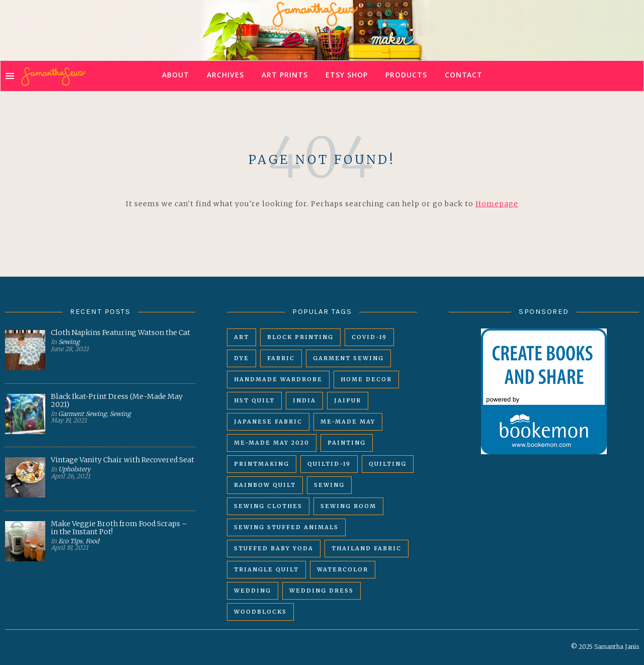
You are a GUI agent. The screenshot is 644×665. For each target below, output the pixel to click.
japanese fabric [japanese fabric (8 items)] (268, 422)
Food (92, 541)
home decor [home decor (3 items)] (366, 379)
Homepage (497, 204)
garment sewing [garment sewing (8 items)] (348, 358)
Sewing (69, 342)
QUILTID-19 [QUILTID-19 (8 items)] (329, 464)
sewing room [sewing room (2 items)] (348, 506)
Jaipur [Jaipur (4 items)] (348, 400)
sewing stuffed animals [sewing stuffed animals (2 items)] (286, 527)
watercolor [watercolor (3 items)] (343, 569)
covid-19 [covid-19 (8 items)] (369, 337)
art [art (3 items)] (242, 337)
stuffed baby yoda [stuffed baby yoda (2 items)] (274, 548)
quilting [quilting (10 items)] (388, 464)
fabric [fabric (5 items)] (281, 358)
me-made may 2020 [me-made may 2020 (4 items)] (272, 443)
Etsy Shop (347, 76)
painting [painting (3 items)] (347, 443)
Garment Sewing (83, 414)
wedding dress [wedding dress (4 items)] (321, 591)
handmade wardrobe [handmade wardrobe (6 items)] (278, 379)
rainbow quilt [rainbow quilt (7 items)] (265, 485)
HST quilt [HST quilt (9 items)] (254, 400)
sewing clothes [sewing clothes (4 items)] (268, 506)
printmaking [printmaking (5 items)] (262, 464)
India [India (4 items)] (304, 400)
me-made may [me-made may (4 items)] (348, 422)
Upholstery (74, 469)
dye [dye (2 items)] (242, 358)
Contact (464, 76)
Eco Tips (70, 541)
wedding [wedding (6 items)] (253, 591)
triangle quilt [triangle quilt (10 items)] (266, 569)
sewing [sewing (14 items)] (329, 485)
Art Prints (285, 76)
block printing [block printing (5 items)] (300, 337)
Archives (225, 76)
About (176, 76)
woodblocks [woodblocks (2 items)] (260, 612)
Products (406, 76)
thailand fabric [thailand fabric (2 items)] (367, 548)
